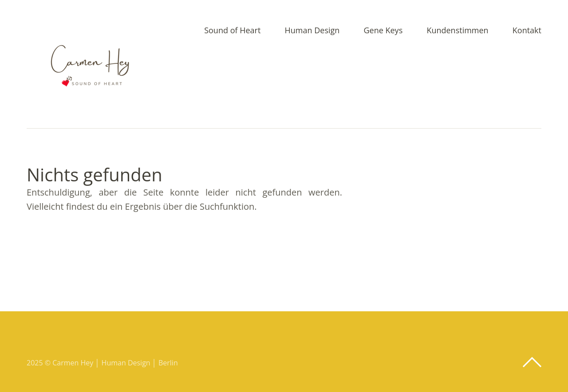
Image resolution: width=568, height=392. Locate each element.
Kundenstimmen (457, 31)
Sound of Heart (232, 31)
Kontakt (527, 31)
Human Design (312, 31)
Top (532, 362)
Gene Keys (383, 31)
